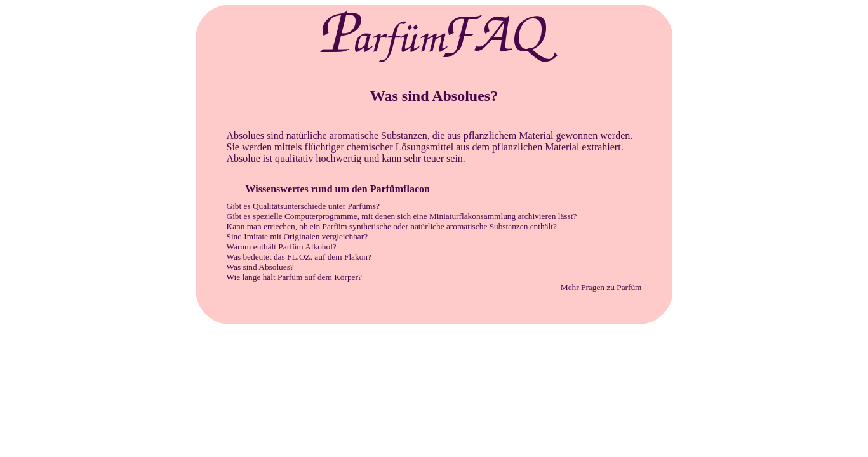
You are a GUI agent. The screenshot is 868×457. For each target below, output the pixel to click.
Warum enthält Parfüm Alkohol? (282, 247)
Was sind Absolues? (260, 267)
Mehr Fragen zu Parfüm (601, 287)
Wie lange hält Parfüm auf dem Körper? (294, 277)
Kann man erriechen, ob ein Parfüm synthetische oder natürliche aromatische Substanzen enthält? (392, 226)
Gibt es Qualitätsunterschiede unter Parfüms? (303, 206)
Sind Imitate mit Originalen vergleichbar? (297, 236)
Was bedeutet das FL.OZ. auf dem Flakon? (299, 257)
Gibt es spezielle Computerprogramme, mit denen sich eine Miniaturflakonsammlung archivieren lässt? (402, 216)
